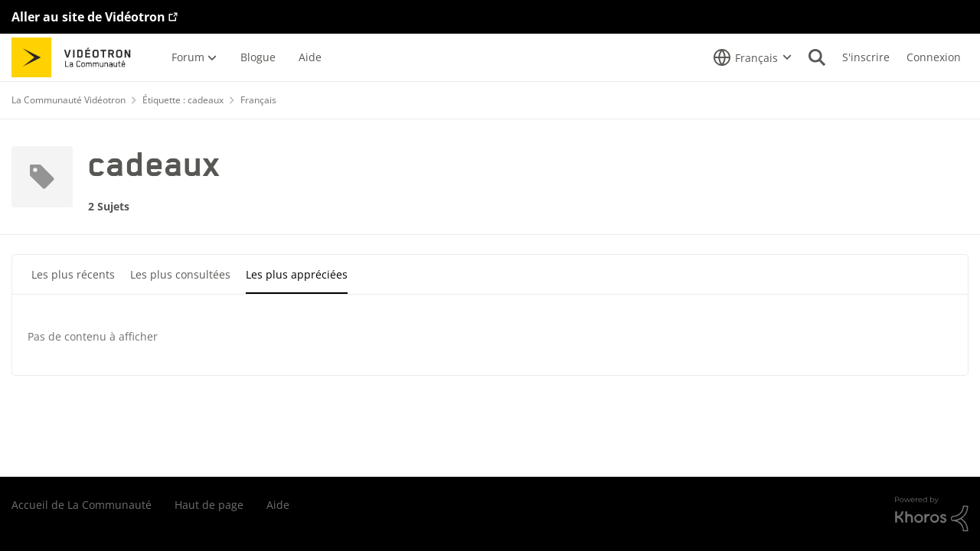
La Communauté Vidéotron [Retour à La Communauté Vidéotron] (69, 100)
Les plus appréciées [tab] (297, 274)
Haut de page (209, 505)
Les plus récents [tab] (73, 274)
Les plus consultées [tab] (180, 274)
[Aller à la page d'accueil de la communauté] (76, 57)
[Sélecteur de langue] (753, 57)
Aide (278, 505)
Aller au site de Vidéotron (88, 17)
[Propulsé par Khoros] (932, 514)
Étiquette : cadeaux (183, 100)
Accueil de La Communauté (82, 505)
